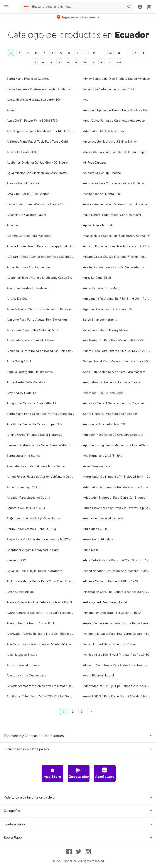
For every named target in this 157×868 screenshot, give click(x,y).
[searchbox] (77, 7)
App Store (52, 773)
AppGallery (105, 773)
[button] (78, 17)
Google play (79, 773)
